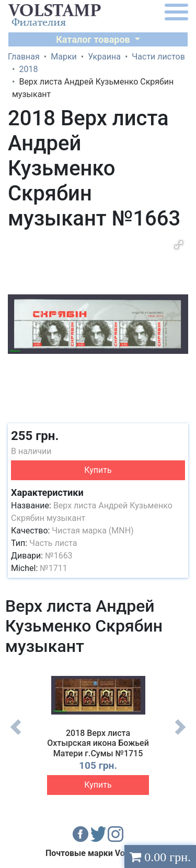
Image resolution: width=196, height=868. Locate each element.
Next (180, 735)
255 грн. (35, 436)
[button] (179, 245)
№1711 (53, 568)
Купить (98, 470)
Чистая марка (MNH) (93, 531)
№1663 (59, 556)
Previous (16, 735)
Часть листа (53, 543)
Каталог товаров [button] (94, 39)
